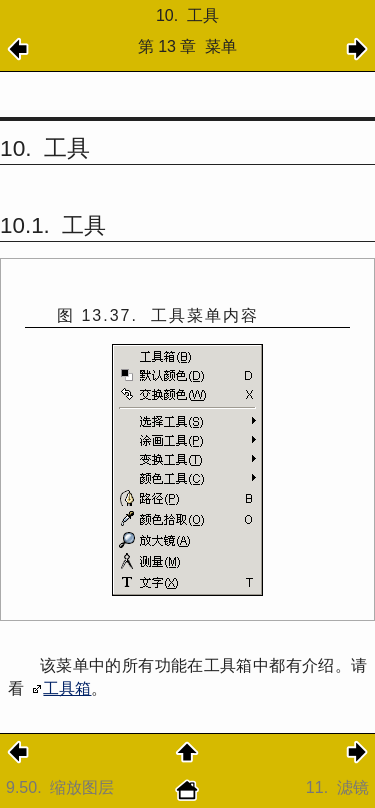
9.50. (62, 787)
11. (337, 787)
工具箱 (67, 688)
